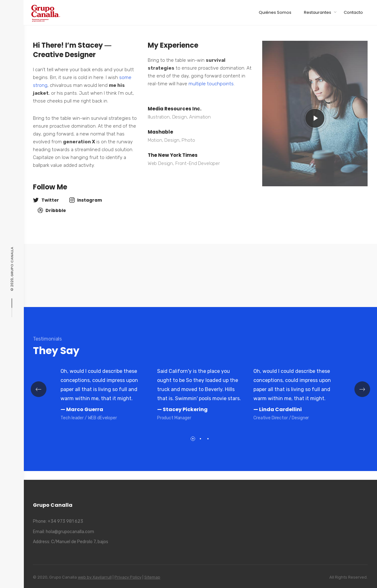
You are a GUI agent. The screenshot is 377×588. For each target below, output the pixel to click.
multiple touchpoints (211, 84)
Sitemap (152, 577)
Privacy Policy (128, 577)
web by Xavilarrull (95, 577)
